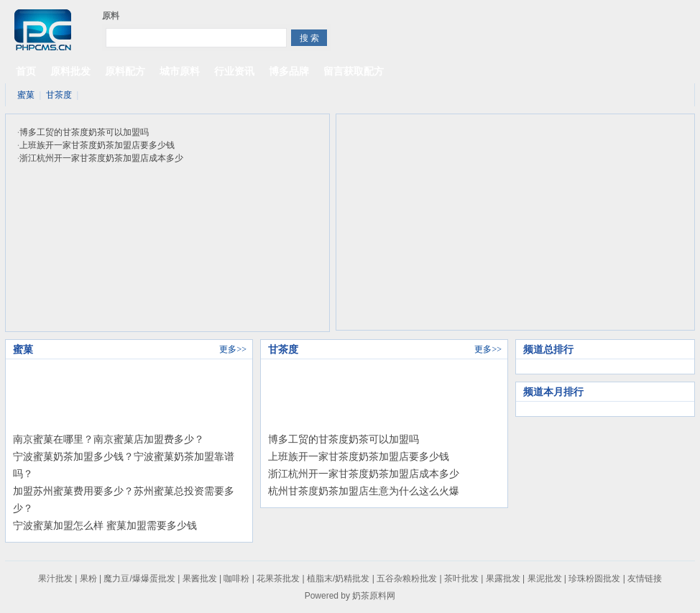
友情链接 (645, 579)
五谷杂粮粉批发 (407, 579)
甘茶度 (59, 95)
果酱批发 (200, 579)
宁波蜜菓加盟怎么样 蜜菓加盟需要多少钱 (105, 526)
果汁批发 (55, 579)
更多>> (233, 349)
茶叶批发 (461, 579)
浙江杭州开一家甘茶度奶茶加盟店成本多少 (101, 158)
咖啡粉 (236, 579)
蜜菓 (26, 95)
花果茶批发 (278, 579)
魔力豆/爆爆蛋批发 (139, 579)
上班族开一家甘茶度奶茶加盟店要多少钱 (97, 145)
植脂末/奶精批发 (338, 579)
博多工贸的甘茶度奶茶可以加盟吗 (84, 132)
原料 (111, 16)
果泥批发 (545, 579)
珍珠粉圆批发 (594, 579)
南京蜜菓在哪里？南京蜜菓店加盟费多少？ (109, 439)
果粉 (88, 579)
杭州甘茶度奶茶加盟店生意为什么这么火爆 (364, 491)
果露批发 (503, 579)
